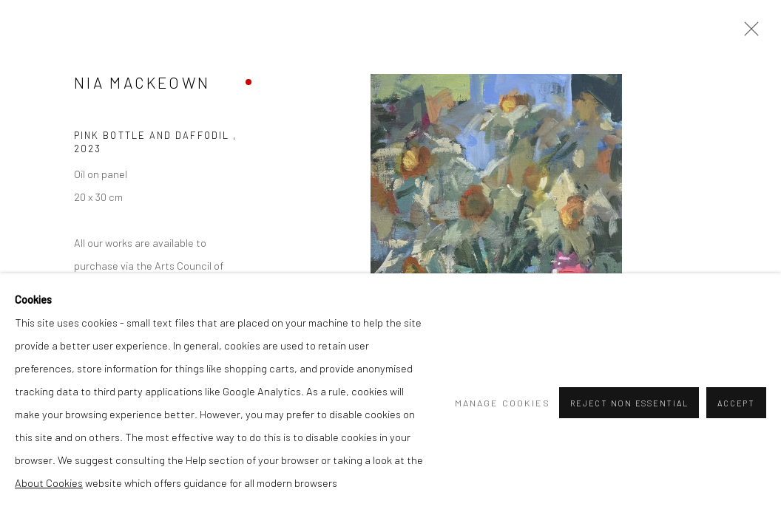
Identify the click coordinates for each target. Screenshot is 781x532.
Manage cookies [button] (503, 403)
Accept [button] (736, 403)
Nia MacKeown (142, 82)
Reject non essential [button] (629, 403)
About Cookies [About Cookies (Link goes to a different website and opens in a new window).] (49, 482)
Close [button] (748, 33)
